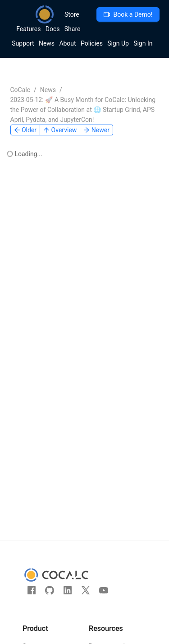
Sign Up (118, 43)
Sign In (143, 43)
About (67, 43)
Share (73, 29)
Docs (53, 29)
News (47, 43)
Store (72, 14)
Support (23, 43)
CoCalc (21, 90)
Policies (92, 43)
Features (28, 29)
